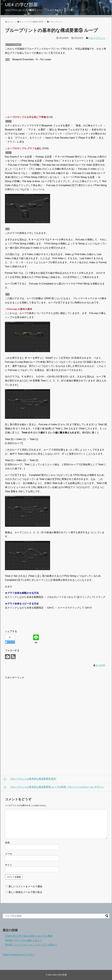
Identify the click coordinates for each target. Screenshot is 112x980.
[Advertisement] (30, 700)
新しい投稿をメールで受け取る (25, 892)
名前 (7, 843)
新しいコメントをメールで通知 (25, 886)
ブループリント (97, 38)
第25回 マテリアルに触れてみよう (24, 940)
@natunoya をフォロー (22, 955)
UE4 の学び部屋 (21, 5)
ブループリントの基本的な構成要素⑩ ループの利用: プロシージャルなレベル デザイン (53, 787)
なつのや (101, 665)
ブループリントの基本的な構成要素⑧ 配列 (30, 779)
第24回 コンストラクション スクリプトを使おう (31, 945)
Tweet (6, 955)
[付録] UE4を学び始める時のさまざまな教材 (29, 936)
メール (9, 854)
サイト (9, 865)
